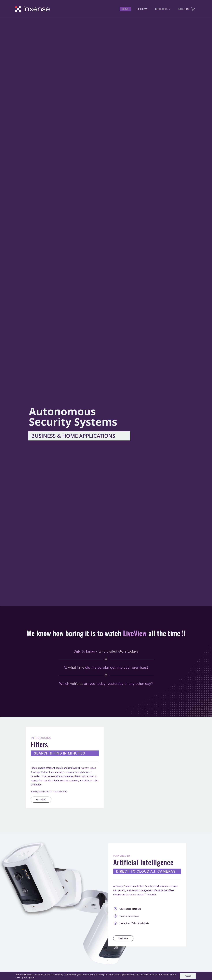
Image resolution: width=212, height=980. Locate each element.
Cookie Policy (41, 977)
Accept (188, 976)
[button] (41, 800)
